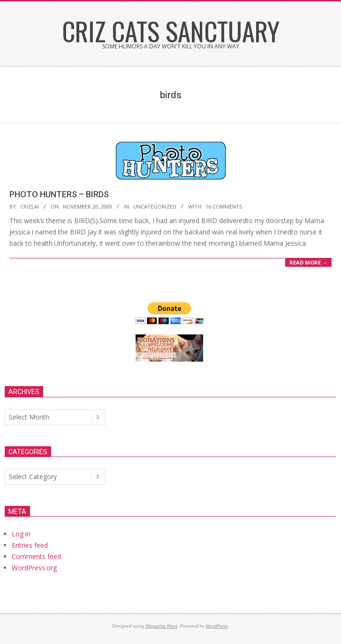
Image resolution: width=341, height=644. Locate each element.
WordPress (216, 626)
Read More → (308, 262)
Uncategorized (155, 206)
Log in (21, 534)
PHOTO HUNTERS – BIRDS (59, 194)
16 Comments (224, 206)
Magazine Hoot (161, 626)
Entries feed (30, 545)
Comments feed (36, 556)
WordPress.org (34, 568)
